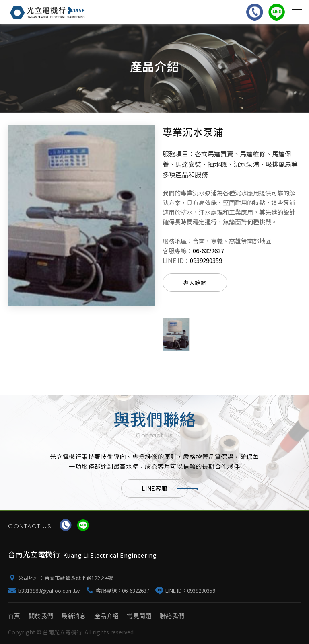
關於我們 (41, 616)
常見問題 (139, 616)
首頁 (14, 616)
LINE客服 (165, 488)
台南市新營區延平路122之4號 (79, 578)
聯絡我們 (172, 616)
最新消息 (74, 616)
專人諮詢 (195, 283)
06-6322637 (208, 251)
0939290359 (206, 260)
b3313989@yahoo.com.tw (49, 590)
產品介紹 (107, 616)
